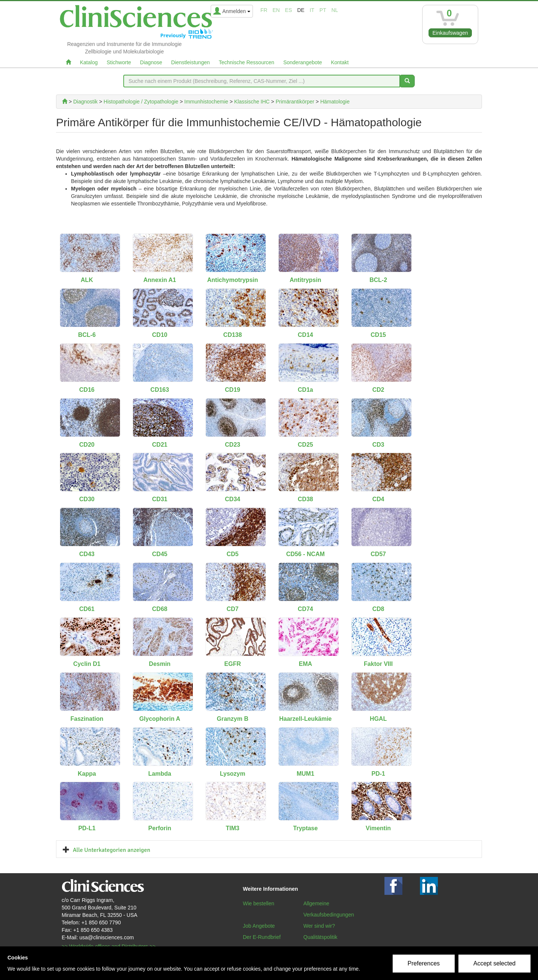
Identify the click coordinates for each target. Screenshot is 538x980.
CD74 (305, 609)
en (276, 10)
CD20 (87, 445)
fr (264, 10)
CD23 (233, 445)
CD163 (160, 390)
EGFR (232, 664)
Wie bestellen (259, 903)
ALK (87, 280)
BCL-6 (87, 335)
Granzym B (232, 719)
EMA (306, 664)
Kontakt (340, 62)
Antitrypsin (305, 280)
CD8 (378, 609)
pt (323, 10)
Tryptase (306, 828)
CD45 (160, 554)
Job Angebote (259, 926)
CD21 (160, 445)
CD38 (305, 499)
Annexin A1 (160, 280)
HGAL (378, 719)
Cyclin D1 (87, 664)
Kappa (87, 774)
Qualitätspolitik (320, 937)
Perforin (160, 828)
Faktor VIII (378, 664)
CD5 (232, 554)
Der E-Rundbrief (262, 937)
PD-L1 (87, 828)
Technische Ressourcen (247, 62)
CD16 (87, 390)
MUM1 (305, 774)
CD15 (378, 335)
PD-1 (378, 774)
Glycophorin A (160, 719)
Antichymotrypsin (232, 280)
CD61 (87, 609)
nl (335, 10)
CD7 (232, 609)
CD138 (233, 335)
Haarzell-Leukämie (305, 719)
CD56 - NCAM (305, 554)
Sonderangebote (303, 62)
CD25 (305, 445)
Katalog (89, 62)
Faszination (87, 719)
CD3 (378, 445)
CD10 (160, 335)
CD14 (305, 335)
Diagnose (151, 62)
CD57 (378, 554)
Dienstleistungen (191, 62)
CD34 (233, 499)
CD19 (233, 390)
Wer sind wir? (319, 926)
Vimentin (378, 828)
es (289, 10)
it (312, 10)
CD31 (160, 499)
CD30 (87, 499)
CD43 (87, 554)
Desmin (160, 664)
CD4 (378, 499)
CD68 (160, 609)
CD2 (378, 390)
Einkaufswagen (450, 33)
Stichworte (119, 62)
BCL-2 (378, 280)
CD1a (305, 390)
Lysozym (233, 774)
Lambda (160, 774)
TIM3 (232, 828)
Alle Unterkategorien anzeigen (112, 850)
